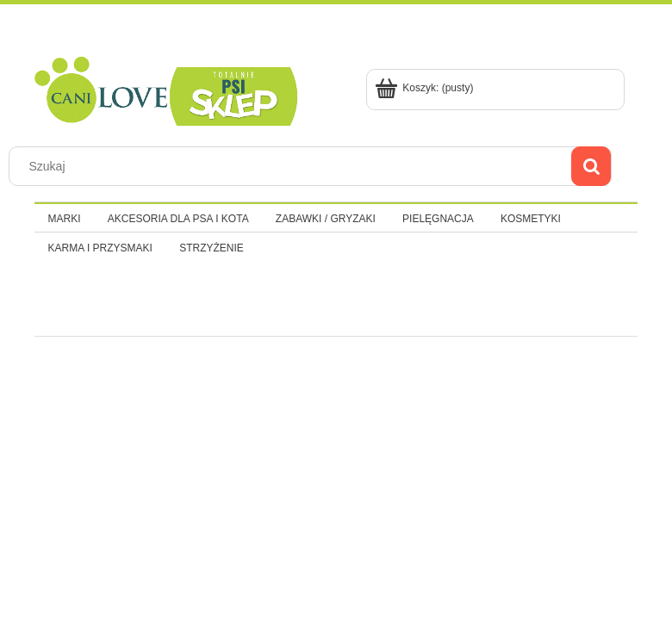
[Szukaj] (591, 166)
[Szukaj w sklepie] (294, 166)
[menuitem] (64, 219)
